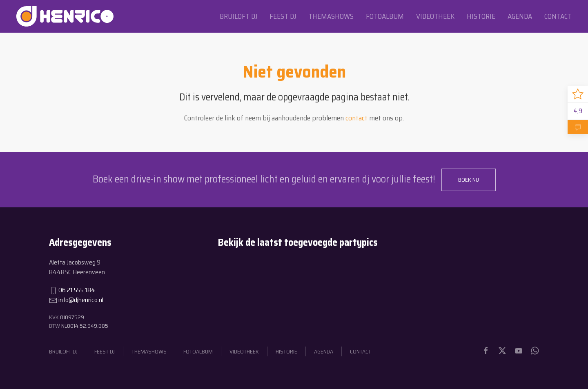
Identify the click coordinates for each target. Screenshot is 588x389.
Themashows (331, 16)
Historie (481, 16)
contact (356, 118)
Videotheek (435, 16)
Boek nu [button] (469, 180)
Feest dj (283, 16)
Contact (558, 16)
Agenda (520, 16)
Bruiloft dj (238, 16)
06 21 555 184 (77, 290)
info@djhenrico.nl (81, 300)
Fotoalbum (385, 16)
